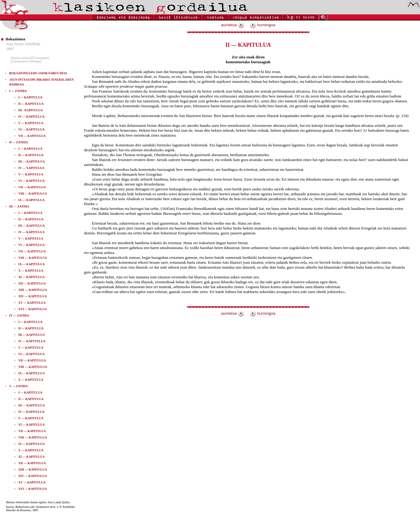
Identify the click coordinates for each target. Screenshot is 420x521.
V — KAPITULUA (31, 123)
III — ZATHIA (19, 206)
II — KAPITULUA (31, 104)
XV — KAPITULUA (32, 303)
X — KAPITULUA (31, 271)
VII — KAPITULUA (32, 136)
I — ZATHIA (18, 91)
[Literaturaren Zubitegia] (26, 61)
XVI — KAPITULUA (33, 309)
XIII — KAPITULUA (33, 290)
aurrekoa (233, 25)
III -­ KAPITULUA (31, 110)
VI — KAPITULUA (31, 129)
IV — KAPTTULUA (32, 341)
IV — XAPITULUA (31, 168)
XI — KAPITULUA (31, 277)
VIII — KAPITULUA (33, 194)
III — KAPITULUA (32, 161)
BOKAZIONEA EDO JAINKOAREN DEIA (38, 73)
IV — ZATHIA (19, 316)
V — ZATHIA (18, 386)
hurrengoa (262, 25)
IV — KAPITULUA (31, 117)
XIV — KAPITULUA (33, 296)
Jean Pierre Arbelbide (23, 44)
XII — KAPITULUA (32, 283)
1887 (10, 49)
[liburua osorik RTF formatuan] (30, 58)
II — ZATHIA (19, 142)
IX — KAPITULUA (31, 200)
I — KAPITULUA (30, 97)
